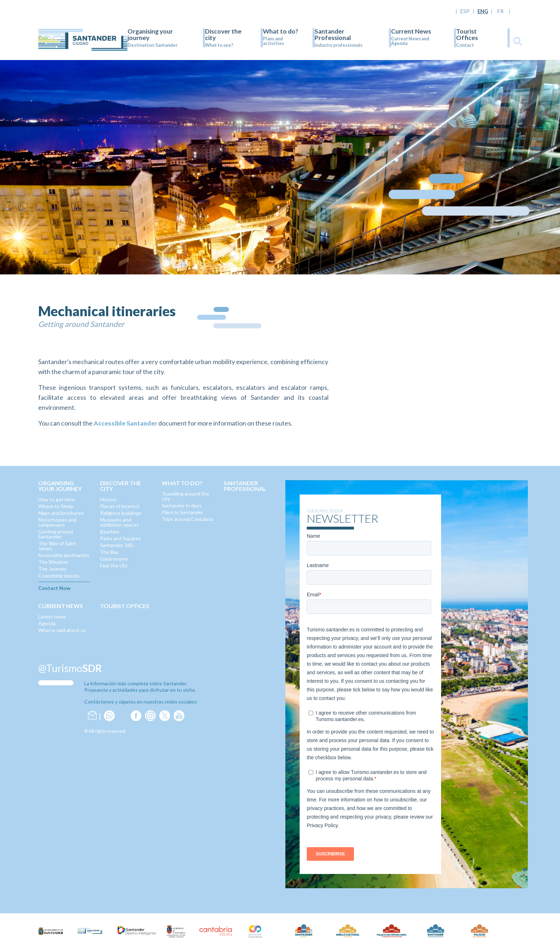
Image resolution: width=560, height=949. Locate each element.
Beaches (110, 531)
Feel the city (114, 565)
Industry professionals (339, 45)
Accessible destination (64, 555)
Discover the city (223, 34)
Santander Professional (333, 34)
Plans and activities (273, 41)
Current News (411, 31)
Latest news (52, 617)
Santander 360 (116, 545)
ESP (465, 11)
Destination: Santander (152, 45)
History (108, 499)
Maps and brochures (61, 513)
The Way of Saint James (57, 546)
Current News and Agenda (410, 41)
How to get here (57, 499)
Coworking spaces (59, 575)
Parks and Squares (121, 538)
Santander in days (182, 505)
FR (501, 11)
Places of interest (120, 506)
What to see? (219, 45)
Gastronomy (114, 559)
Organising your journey (150, 34)
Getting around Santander (56, 534)
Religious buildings (121, 513)
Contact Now (54, 588)
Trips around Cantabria (187, 519)
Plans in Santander (182, 512)
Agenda (47, 623)
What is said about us (62, 630)
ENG (483, 11)
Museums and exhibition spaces (119, 522)
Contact (465, 45)
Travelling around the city (186, 496)
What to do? (281, 31)
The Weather (53, 562)
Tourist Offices (467, 34)
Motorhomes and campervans (57, 522)
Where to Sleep (56, 506)
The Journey (52, 569)
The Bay (109, 552)
